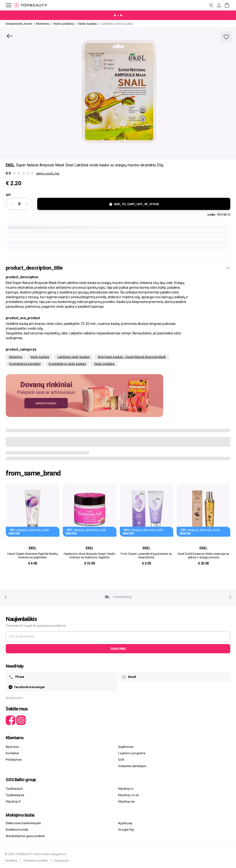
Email (129, 677)
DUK (121, 760)
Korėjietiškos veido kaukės (67, 364)
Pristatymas (14, 760)
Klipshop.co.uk (128, 795)
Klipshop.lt (13, 801)
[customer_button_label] (219, 5)
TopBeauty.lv (14, 789)
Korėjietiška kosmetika (25, 364)
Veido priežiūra (104, 364)
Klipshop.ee (126, 801)
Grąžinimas (126, 747)
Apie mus (12, 747)
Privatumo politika (36, 861)
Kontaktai (12, 753)
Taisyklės (11, 861)
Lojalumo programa (132, 753)
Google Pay (126, 830)
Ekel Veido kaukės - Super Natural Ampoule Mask (132, 357)
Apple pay (125, 823)
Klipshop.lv (126, 789)
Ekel (10, 165)
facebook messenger (27, 687)
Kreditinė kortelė (17, 830)
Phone (16, 677)
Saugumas (61, 861)
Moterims (16, 357)
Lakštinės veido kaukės (73, 357)
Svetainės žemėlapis (132, 766)
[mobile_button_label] (6, 5)
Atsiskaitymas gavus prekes (25, 836)
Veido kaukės (40, 357)
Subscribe (118, 649)
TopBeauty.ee (15, 795)
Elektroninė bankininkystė (23, 823)
